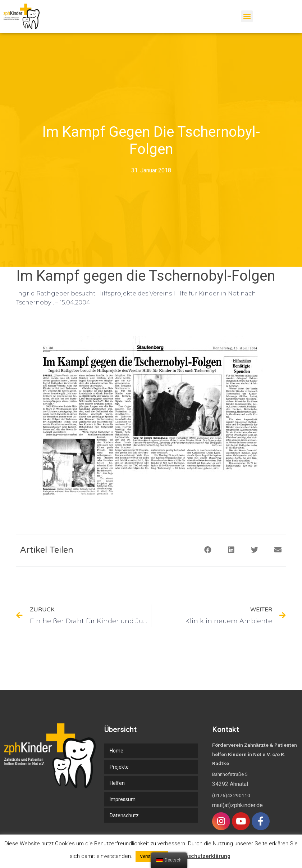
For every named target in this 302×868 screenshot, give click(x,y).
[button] (247, 16)
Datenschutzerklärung (202, 856)
